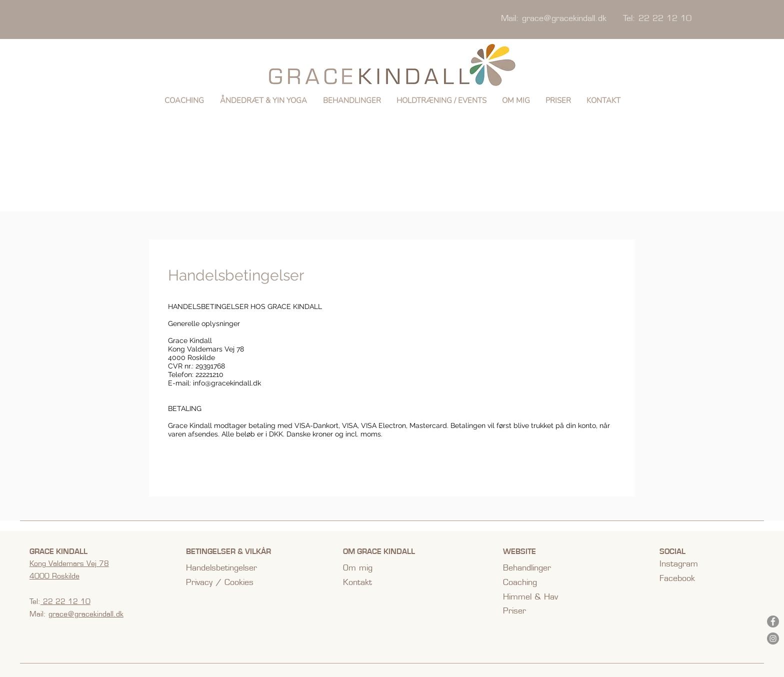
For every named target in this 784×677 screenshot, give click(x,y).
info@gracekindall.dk (227, 383)
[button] (263, 100)
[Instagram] (773, 638)
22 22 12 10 (65, 601)
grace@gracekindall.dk (564, 18)
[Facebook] (773, 621)
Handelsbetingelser (221, 568)
